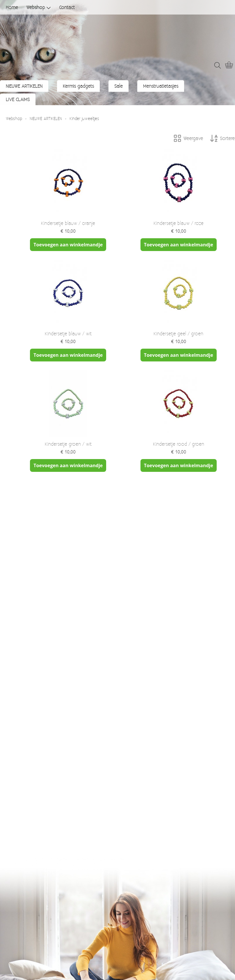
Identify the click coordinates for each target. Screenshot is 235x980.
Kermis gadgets (78, 86)
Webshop (39, 7)
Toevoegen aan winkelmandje (68, 245)
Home (12, 7)
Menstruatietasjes (161, 86)
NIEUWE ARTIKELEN (24, 86)
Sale (119, 86)
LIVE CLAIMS (18, 99)
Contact (67, 7)
